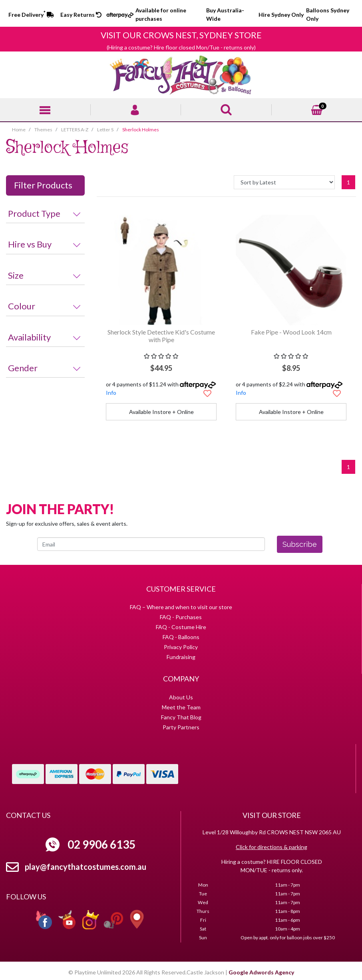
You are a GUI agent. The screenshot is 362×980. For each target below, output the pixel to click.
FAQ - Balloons (181, 637)
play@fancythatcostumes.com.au (86, 867)
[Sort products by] (284, 182)
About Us (181, 697)
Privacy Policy (181, 647)
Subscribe (300, 544)
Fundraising (181, 657)
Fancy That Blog (181, 717)
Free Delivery (31, 15)
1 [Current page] (348, 182)
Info (111, 393)
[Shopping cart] (317, 109)
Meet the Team (181, 707)
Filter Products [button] (43, 185)
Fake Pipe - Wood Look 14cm (291, 332)
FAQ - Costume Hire (181, 627)
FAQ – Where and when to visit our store (181, 607)
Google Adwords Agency (261, 972)
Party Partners (181, 727)
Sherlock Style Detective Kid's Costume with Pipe (161, 336)
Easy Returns (81, 15)
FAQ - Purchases (181, 617)
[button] (207, 393)
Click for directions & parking (271, 847)
